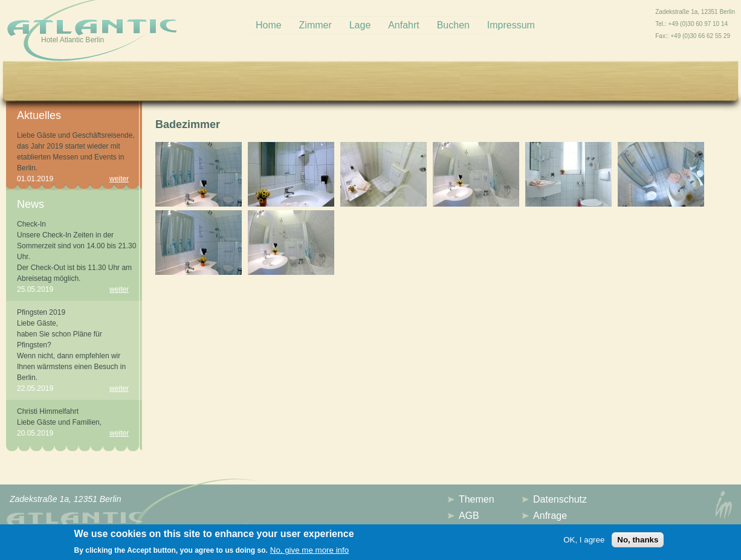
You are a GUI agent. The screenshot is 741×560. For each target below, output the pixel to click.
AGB (469, 516)
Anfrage (550, 516)
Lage (360, 25)
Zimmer (315, 25)
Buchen (453, 25)
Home (269, 25)
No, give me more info (309, 553)
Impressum (511, 25)
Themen (477, 499)
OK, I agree (584, 543)
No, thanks (638, 543)
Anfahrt (404, 25)
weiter (119, 179)
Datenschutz (560, 499)
